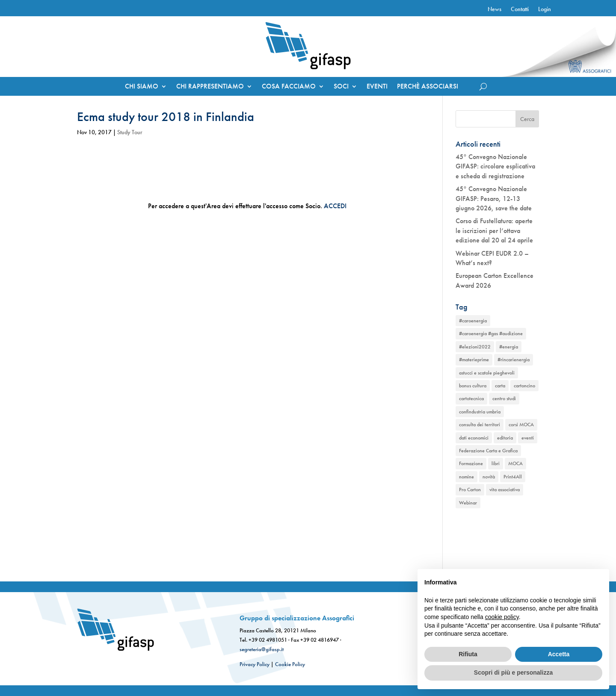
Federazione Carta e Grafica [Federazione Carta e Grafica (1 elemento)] (488, 451)
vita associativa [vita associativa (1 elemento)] (505, 490)
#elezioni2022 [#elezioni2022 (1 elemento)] (475, 347)
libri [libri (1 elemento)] (496, 463)
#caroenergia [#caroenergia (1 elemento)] (473, 321)
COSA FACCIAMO (289, 87)
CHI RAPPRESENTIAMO (210, 87)
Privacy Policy (255, 664)
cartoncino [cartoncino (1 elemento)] (524, 386)
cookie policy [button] (502, 617)
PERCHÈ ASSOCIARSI (428, 87)
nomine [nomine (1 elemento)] (466, 477)
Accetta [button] (559, 654)
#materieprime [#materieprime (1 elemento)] (474, 360)
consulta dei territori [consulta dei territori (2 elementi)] (480, 425)
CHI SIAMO (142, 87)
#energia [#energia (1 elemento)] (509, 347)
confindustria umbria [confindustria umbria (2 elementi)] (480, 412)
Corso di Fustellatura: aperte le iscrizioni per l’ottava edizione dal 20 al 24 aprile (494, 230)
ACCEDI (335, 206)
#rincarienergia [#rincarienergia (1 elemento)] (514, 360)
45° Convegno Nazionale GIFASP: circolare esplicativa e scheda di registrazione (495, 166)
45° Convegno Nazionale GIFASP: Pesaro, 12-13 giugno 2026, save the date (494, 198)
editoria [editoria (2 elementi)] (505, 438)
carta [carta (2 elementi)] (500, 386)
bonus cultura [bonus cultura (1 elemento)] (473, 386)
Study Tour (130, 132)
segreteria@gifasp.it (262, 649)
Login (545, 9)
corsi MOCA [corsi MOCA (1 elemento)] (521, 425)
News (495, 9)
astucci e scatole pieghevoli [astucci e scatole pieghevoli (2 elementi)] (487, 373)
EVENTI (377, 87)
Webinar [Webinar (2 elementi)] (468, 503)
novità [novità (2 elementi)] (489, 477)
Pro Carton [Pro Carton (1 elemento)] (470, 490)
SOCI (341, 87)
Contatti (520, 9)
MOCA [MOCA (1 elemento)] (515, 463)
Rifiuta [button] (468, 654)
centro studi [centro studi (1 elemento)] (504, 398)
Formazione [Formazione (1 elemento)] (471, 463)
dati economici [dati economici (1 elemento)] (474, 438)
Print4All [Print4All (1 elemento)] (513, 477)
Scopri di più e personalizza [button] (513, 672)
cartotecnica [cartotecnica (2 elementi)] (471, 398)
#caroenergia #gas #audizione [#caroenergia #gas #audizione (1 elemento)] (491, 333)
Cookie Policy (290, 664)
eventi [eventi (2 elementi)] (528, 438)
